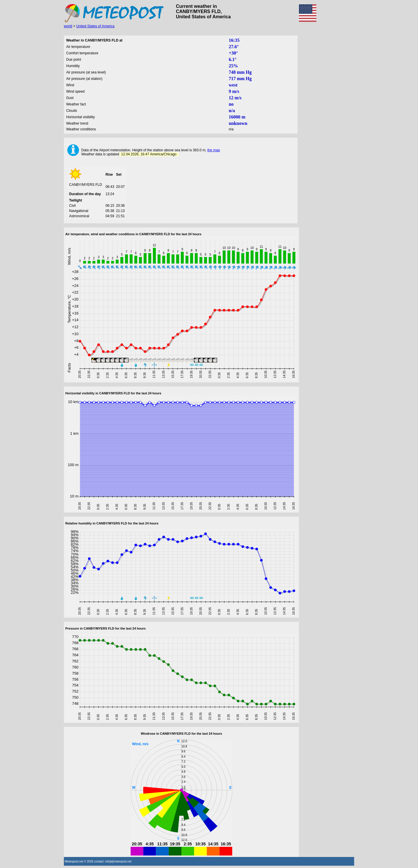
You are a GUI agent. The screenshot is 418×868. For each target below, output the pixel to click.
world (68, 26)
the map (213, 150)
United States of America (95, 26)
